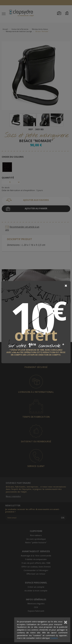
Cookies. (54, 638)
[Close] (66, 286)
